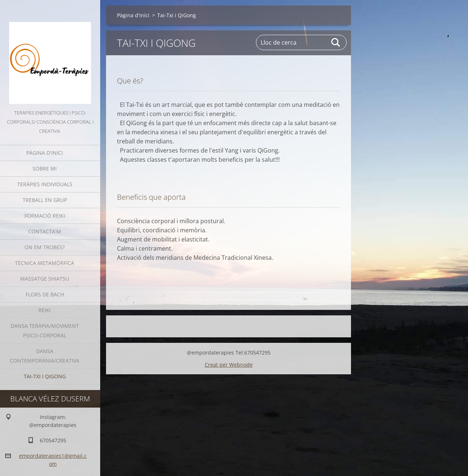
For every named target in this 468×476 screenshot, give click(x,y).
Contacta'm (45, 231)
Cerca (336, 42)
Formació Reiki (45, 216)
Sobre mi (45, 168)
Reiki (45, 310)
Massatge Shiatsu (45, 279)
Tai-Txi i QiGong (45, 376)
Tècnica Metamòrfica (45, 263)
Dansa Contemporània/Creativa (45, 356)
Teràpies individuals (45, 184)
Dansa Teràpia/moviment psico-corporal (45, 331)
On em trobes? (45, 247)
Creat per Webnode (229, 365)
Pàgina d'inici (45, 153)
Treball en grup (45, 200)
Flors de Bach (45, 294)
